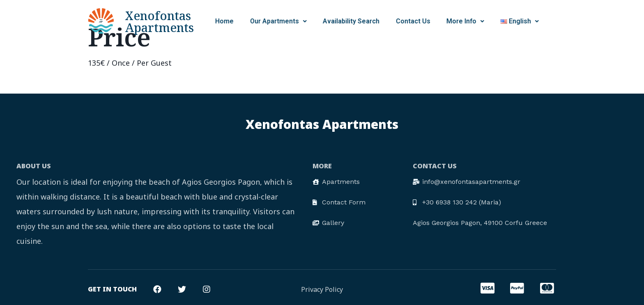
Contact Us (371, 21)
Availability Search (309, 21)
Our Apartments (236, 21)
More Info (423, 21)
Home (183, 21)
